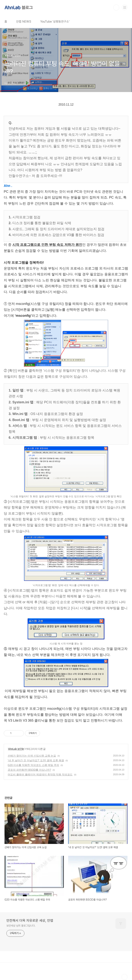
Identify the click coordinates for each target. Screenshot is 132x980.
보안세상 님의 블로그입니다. (21, 926)
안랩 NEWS (24, 22)
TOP (124, 977)
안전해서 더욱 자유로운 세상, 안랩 (30, 920)
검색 (116, 8)
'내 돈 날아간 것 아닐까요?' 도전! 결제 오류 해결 (36, 760)
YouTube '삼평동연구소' (55, 22)
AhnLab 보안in (16, 749)
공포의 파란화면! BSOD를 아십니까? (29, 770)
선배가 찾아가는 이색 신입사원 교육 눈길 (32, 756)
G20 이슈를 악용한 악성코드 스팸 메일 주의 (33, 765)
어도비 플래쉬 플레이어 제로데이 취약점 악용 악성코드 (40, 774)
